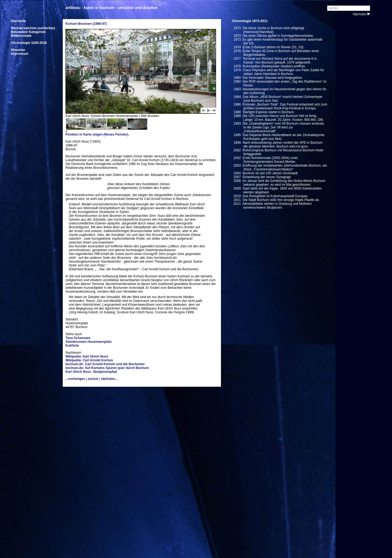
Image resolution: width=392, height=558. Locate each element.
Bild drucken (150, 116)
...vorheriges (75, 379)
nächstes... (109, 379)
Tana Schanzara (78, 338)
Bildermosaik (21, 36)
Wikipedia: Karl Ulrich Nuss (87, 356)
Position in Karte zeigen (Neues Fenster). (97, 134)
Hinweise (18, 50)
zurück (93, 379)
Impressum (20, 54)
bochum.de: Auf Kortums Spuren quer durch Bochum (107, 368)
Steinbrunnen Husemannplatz (89, 342)
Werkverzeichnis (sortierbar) (33, 28)
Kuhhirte (72, 346)
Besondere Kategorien (28, 32)
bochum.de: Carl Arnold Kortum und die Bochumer (105, 364)
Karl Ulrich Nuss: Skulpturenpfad (91, 372)
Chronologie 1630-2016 (29, 43)
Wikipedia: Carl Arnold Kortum (89, 360)
